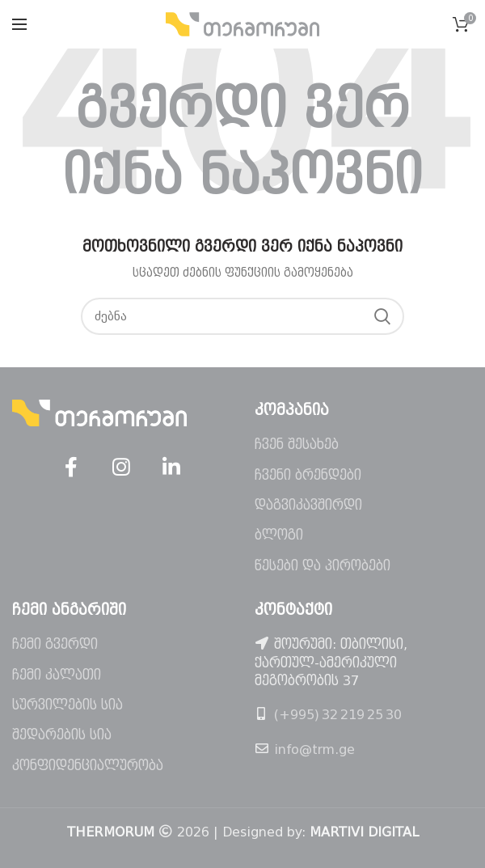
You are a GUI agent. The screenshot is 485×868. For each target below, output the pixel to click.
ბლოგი (279, 535)
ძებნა (382, 316)
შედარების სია (62, 735)
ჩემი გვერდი (55, 644)
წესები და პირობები (323, 566)
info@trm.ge (314, 749)
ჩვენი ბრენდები (308, 475)
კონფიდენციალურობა (88, 766)
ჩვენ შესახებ (297, 445)
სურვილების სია (67, 705)
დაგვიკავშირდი (308, 505)
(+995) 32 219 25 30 (338, 715)
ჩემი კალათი (57, 675)
